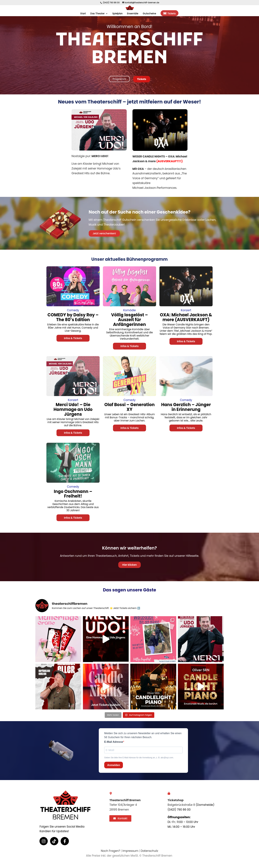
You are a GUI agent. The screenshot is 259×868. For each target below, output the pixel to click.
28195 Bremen (119, 810)
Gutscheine (149, 14)
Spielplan (117, 14)
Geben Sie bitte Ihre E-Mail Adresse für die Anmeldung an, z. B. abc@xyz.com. (139, 758)
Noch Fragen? (110, 851)
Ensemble (133, 14)
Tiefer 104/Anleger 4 (123, 805)
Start (83, 14)
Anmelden (114, 765)
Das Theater (97, 14)
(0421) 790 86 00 (111, 3)
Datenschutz (149, 851)
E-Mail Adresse (114, 742)
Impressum (130, 851)
